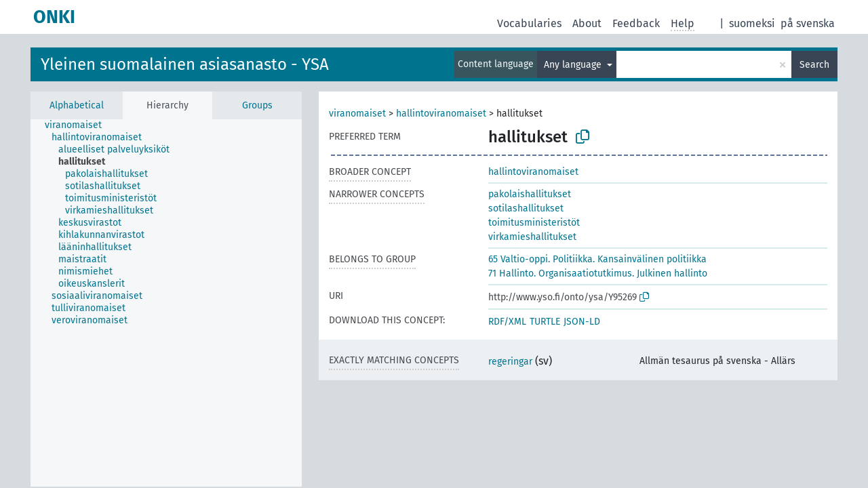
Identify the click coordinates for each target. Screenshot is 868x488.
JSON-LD (582, 322)
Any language (574, 65)
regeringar (510, 362)
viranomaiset (357, 114)
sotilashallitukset (526, 208)
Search (814, 65)
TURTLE (545, 322)
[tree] (166, 303)
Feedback (636, 23)
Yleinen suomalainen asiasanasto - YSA (185, 64)
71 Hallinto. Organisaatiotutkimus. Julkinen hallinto (598, 273)
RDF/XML (507, 322)
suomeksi (752, 23)
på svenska (808, 23)
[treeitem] (79, 125)
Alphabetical (77, 105)
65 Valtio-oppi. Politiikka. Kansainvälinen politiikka (597, 259)
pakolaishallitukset (530, 194)
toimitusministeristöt (534, 223)
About (587, 23)
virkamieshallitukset (532, 237)
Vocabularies (529, 23)
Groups (257, 105)
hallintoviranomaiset (441, 114)
